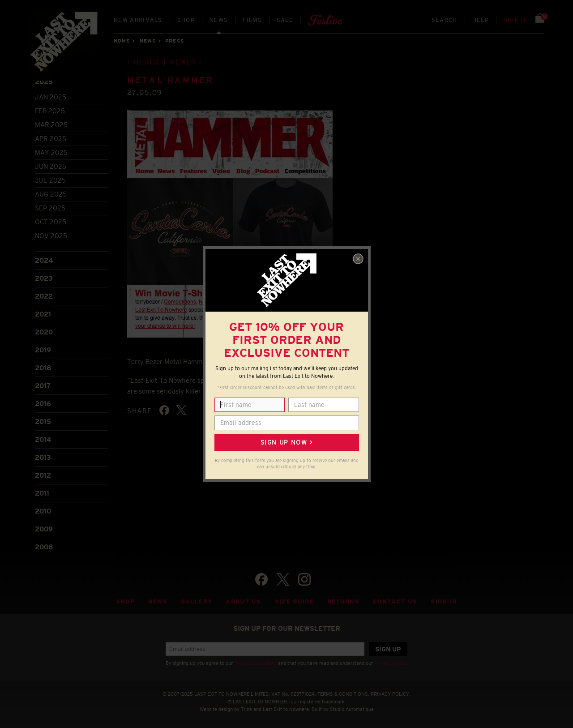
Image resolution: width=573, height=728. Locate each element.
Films (252, 20)
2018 (43, 368)
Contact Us (395, 602)
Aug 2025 (51, 194)
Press (175, 41)
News (219, 20)
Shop (186, 20)
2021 (43, 314)
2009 (44, 529)
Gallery (197, 602)
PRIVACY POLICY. (391, 694)
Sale (285, 20)
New (138, 20)
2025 (44, 82)
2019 (43, 350)
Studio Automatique (352, 709)
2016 (43, 404)
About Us (244, 602)
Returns (343, 602)
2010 (43, 511)
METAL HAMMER (170, 80)
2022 (44, 296)
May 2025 (51, 152)
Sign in (516, 20)
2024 (44, 260)
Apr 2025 (51, 139)
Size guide (294, 602)
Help (481, 20)
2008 (44, 547)
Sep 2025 (50, 208)
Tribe (246, 709)
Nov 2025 (51, 236)
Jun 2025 (51, 166)
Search (445, 20)
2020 (44, 332)
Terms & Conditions (255, 663)
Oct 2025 (51, 222)
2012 (43, 475)
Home (122, 41)
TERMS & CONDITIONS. (343, 694)
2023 (44, 278)
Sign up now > (286, 442)
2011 (42, 493)
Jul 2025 (50, 180)
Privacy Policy (390, 663)
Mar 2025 (51, 125)
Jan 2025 (51, 97)
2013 (43, 457)
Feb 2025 (50, 111)
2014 (43, 439)
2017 (43, 386)
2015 (43, 422)
